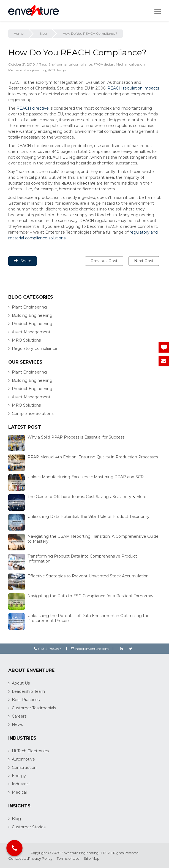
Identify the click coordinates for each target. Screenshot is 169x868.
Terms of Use (68, 858)
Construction (24, 767)
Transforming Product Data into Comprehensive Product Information (82, 559)
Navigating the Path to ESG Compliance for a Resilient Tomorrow (90, 596)
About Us (21, 683)
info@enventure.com (90, 649)
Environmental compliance (70, 64)
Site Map (92, 858)
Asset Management (31, 332)
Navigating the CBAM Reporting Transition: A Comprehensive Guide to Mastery (93, 539)
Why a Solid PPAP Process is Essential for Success (76, 437)
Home (19, 33)
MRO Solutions (26, 340)
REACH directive (33, 108)
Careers (19, 716)
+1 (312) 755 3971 (48, 649)
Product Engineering (32, 324)
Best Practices (26, 700)
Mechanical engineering (27, 70)
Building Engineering (32, 315)
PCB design (57, 70)
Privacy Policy (40, 858)
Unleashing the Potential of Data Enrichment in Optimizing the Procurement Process (88, 618)
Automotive (23, 759)
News (17, 724)
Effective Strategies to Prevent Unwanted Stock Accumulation (88, 576)
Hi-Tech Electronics (30, 751)
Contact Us (18, 858)
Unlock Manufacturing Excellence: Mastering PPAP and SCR (86, 477)
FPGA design (104, 64)
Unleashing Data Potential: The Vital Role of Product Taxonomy (88, 517)
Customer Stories (29, 827)
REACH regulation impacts (133, 88)
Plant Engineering (29, 307)
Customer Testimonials (34, 708)
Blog (43, 33)
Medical (19, 792)
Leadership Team (28, 691)
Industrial (21, 784)
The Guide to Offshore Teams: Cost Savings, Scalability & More (87, 497)
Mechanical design (130, 64)
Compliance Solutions (33, 413)
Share (23, 261)
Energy (19, 776)
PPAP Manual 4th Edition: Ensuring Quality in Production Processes (93, 457)
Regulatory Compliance (35, 348)
